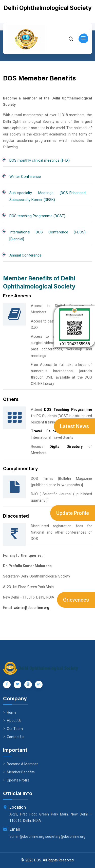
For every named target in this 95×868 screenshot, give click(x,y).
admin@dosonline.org (32, 608)
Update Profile (73, 513)
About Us (12, 721)
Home (10, 712)
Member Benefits (19, 772)
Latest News (74, 426)
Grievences (76, 600)
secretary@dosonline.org (65, 837)
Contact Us (14, 737)
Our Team (13, 729)
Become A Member (21, 764)
